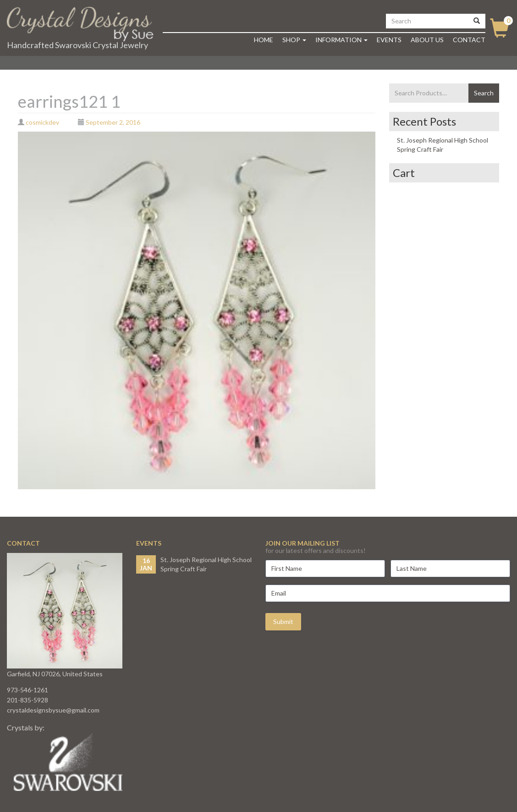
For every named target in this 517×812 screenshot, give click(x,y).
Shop (294, 40)
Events (389, 40)
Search (484, 93)
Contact (469, 40)
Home (264, 40)
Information (341, 40)
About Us (427, 40)
